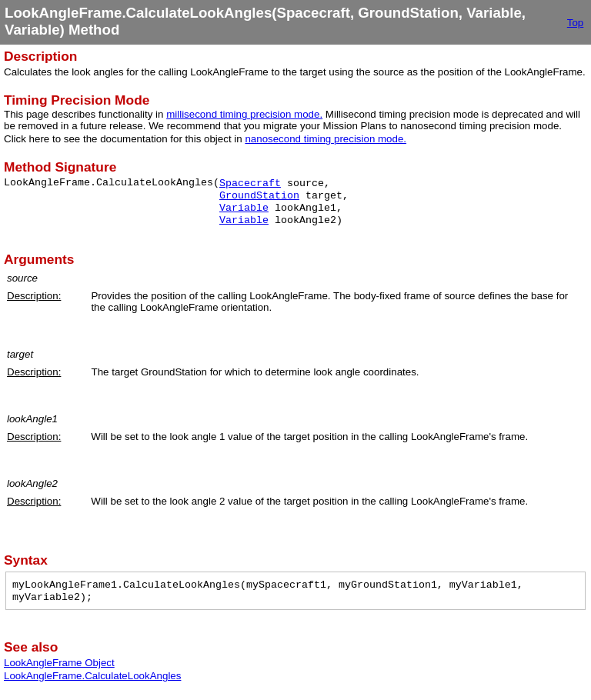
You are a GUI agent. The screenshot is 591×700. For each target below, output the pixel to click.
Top (576, 23)
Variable (244, 208)
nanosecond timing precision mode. (326, 139)
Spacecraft (250, 183)
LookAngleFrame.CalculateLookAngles (92, 676)
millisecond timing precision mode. (244, 114)
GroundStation (259, 196)
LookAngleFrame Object (59, 663)
